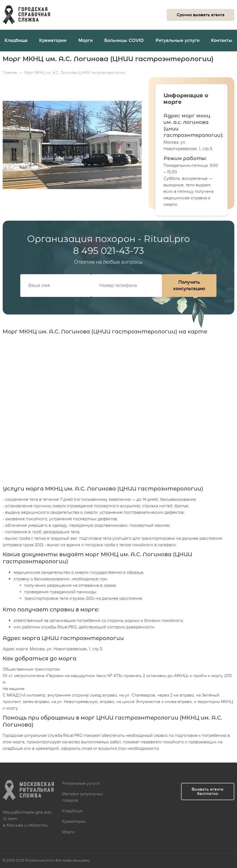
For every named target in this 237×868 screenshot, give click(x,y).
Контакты (222, 40)
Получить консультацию (189, 285)
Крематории (53, 40)
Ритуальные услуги (178, 40)
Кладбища (16, 40)
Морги (86, 40)
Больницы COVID (124, 40)
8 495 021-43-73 (109, 251)
